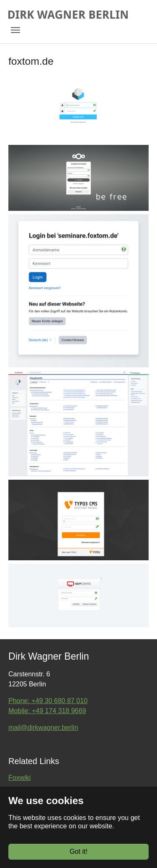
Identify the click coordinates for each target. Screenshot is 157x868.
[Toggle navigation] (15, 30)
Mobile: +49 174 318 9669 (47, 711)
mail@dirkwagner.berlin (43, 728)
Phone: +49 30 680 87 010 (48, 701)
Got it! (78, 852)
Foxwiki (19, 778)
